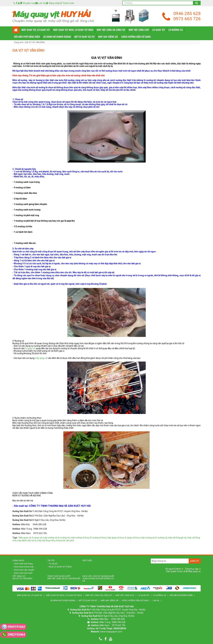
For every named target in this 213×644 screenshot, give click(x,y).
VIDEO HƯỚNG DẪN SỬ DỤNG (136, 37)
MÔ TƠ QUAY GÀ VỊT (85, 37)
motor (59, 540)
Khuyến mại (28, 3)
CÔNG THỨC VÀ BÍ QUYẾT (59, 576)
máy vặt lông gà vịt (177, 538)
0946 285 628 (187, 14)
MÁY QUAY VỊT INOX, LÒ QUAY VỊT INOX (73, 30)
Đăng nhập (53, 3)
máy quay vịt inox (115, 538)
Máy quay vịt (25, 538)
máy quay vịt (41, 358)
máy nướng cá (147, 538)
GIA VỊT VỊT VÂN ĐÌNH (35, 42)
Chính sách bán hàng (23, 564)
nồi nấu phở (68, 540)
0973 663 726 (187, 19)
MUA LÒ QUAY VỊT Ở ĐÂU (60, 567)
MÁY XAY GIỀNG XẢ (108, 37)
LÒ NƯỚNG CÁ (176, 30)
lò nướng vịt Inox (98, 538)
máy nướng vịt (50, 538)
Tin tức (51, 560)
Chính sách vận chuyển (24, 570)
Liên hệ (40, 3)
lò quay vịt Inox (132, 538)
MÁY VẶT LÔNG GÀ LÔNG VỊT (111, 30)
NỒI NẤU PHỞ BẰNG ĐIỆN (27, 37)
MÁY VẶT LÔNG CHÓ (139, 30)
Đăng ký (195, 561)
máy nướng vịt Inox (80, 538)
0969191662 (13, 627)
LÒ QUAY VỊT (159, 30)
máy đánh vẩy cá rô (27, 540)
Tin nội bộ (53, 564)
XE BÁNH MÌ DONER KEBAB (57, 37)
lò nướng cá (161, 538)
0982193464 (13, 635)
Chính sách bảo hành (23, 573)
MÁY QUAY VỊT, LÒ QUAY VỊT (36, 30)
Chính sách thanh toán (24, 567)
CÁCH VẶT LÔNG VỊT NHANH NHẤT (98, 576)
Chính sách (18, 560)
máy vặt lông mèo (46, 540)
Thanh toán (67, 3)
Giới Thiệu (87, 560)
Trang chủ (19, 42)
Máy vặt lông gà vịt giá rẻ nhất (64, 578)
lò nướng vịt (64, 538)
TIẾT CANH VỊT (19, 576)
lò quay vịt (30, 348)
